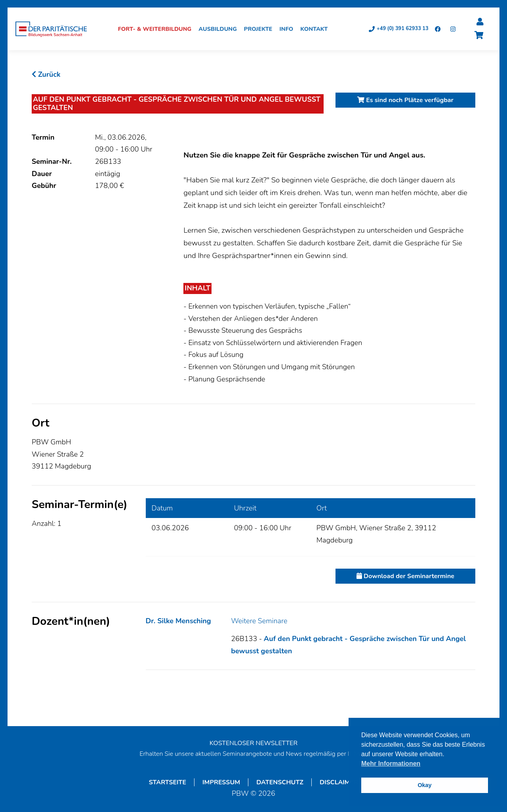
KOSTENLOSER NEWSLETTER (253, 744)
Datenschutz (280, 783)
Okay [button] (424, 785)
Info (289, 29)
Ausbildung (220, 29)
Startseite (168, 783)
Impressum (221, 783)
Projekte (261, 29)
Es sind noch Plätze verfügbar (405, 101)
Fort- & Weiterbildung (157, 29)
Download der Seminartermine (405, 577)
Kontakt (316, 29)
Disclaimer (339, 783)
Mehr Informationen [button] (391, 764)
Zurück (46, 75)
